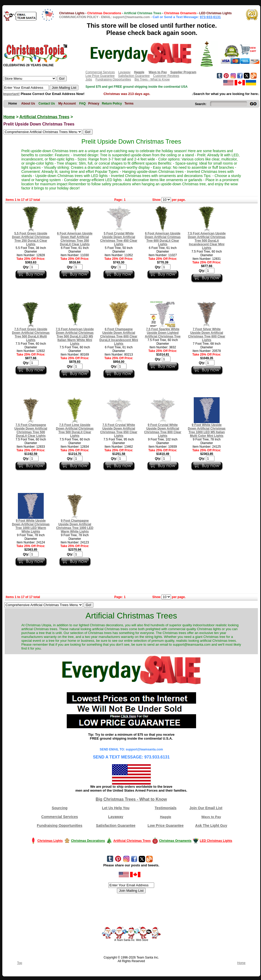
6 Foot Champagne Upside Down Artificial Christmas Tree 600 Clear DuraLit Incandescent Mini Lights (119, 336)
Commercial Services (100, 72)
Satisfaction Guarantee (134, 76)
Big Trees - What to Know (152, 79)
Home (9, 117)
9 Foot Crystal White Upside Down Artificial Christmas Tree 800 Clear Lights (163, 430)
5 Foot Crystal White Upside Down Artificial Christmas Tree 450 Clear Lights (119, 239)
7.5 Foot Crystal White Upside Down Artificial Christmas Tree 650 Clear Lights (119, 430)
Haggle (165, 817)
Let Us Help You (116, 808)
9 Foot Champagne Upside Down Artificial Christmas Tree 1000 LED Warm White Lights (75, 526)
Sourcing (60, 808)
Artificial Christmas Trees (44, 117)
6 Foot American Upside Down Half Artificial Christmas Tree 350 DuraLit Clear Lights (75, 239)
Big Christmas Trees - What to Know (131, 799)
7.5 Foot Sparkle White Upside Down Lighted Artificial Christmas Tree (163, 333)
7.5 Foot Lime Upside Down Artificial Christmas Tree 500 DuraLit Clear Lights (75, 430)
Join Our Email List (206, 808)
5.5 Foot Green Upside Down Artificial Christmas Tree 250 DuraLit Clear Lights (31, 239)
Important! (11, 94)
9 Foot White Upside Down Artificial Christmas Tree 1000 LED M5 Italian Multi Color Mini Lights (207, 430)
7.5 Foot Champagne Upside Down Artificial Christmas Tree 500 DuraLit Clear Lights (31, 430)
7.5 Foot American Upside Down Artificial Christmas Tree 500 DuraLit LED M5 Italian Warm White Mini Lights (75, 336)
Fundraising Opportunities (113, 79)
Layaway (124, 72)
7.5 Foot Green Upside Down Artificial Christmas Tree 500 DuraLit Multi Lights (31, 335)
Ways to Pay (211, 817)
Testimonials (166, 808)
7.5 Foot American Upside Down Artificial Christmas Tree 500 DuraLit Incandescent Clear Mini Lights (207, 241)
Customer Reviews (166, 76)
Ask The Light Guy (211, 826)
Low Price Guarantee (100, 76)
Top (20, 963)
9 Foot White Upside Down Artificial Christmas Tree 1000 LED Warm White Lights (31, 526)
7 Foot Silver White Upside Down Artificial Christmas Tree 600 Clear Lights (207, 335)
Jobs (89, 79)
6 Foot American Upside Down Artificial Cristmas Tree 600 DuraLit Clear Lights (163, 239)
